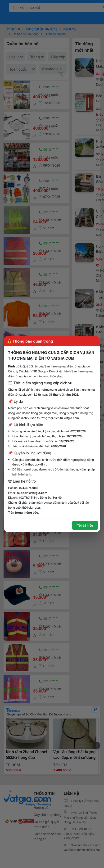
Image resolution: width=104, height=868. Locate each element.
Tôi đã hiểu (85, 525)
